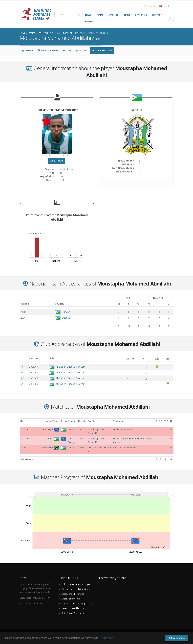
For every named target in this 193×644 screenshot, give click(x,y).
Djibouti (65, 312)
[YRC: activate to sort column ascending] (166, 421)
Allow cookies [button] (177, 638)
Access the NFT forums (73, 594)
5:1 (81, 429)
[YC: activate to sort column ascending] (161, 421)
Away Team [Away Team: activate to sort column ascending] (68, 421)
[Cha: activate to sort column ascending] (157, 359)
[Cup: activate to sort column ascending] (168, 359)
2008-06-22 (26, 429)
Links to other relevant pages (76, 584)
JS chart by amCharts (37, 233)
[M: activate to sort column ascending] (115, 304)
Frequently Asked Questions (76, 589)
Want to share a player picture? (77, 604)
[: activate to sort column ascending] (24, 359)
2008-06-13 (26, 439)
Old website (149, 6)
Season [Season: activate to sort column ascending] (25, 304)
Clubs (67, 51)
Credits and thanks (71, 599)
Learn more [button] (107, 638)
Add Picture (57, 161)
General (28, 51)
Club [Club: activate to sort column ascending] (51, 358)
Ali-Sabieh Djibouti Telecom (71, 367)
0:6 (81, 439)
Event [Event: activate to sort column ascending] (91, 421)
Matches (82, 51)
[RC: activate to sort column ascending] (171, 421)
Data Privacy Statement (73, 613)
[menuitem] (101, 495)
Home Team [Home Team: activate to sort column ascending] (52, 421)
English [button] (165, 6)
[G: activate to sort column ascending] (133, 304)
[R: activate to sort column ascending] (144, 359)
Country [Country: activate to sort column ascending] (58, 304)
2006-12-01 (26, 447)
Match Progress (102, 51)
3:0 (81, 447)
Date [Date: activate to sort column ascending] (23, 421)
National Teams (48, 51)
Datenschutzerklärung (73, 608)
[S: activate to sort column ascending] (125, 304)
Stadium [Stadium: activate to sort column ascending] (118, 421)
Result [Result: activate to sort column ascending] (82, 421)
